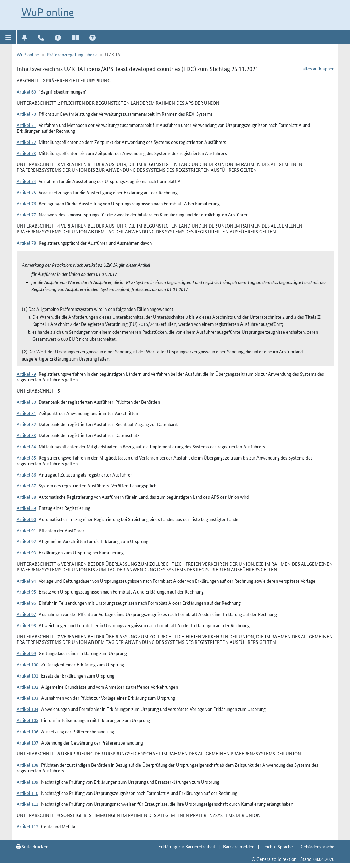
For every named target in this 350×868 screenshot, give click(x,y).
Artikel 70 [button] (26, 114)
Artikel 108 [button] (28, 765)
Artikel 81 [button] (26, 413)
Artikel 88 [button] (26, 497)
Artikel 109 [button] (28, 782)
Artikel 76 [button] (26, 203)
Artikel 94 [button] (26, 581)
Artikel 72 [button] (26, 142)
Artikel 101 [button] (28, 675)
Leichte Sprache (278, 846)
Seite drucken (32, 846)
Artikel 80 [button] (26, 402)
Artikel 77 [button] (26, 214)
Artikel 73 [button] (26, 153)
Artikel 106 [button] (28, 731)
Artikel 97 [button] (26, 614)
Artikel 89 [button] (26, 508)
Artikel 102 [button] (28, 687)
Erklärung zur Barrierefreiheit (187, 846)
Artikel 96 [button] (26, 603)
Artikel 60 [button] (26, 91)
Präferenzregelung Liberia (72, 54)
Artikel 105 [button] (28, 720)
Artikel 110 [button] (28, 793)
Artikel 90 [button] (26, 519)
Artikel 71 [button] (26, 125)
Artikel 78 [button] (26, 243)
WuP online (48, 12)
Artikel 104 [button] (28, 709)
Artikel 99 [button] (26, 653)
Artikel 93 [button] (26, 552)
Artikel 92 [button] (26, 541)
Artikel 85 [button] (26, 457)
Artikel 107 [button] (28, 742)
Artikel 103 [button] (28, 698)
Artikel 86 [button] (26, 474)
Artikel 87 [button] (26, 485)
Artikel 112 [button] (28, 826)
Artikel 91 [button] (26, 530)
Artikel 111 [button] (28, 804)
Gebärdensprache (318, 846)
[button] (8, 37)
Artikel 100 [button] (28, 664)
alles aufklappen (319, 68)
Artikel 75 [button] (26, 192)
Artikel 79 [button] (26, 374)
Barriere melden (239, 846)
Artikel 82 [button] (26, 424)
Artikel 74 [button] (26, 181)
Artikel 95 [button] (26, 591)
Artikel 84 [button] (26, 446)
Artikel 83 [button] (26, 435)
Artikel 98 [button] (26, 625)
